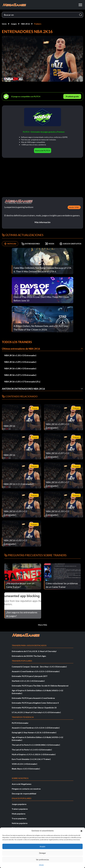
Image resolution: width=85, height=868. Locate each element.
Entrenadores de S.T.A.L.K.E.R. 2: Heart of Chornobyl (34, 651)
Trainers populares (20, 809)
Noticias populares (20, 823)
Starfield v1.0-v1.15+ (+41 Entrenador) (28, 681)
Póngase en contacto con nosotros (26, 789)
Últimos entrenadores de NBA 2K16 (21, 349)
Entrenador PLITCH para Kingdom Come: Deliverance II (35, 703)
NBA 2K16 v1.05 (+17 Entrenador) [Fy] (22, 382)
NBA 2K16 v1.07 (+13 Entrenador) (20, 375)
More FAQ (42, 625)
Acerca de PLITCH (43, 150)
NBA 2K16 (25, 24)
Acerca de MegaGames (22, 784)
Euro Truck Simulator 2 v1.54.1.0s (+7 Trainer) (31, 759)
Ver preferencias (42, 860)
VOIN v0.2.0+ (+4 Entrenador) (24, 764)
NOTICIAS (10, 244)
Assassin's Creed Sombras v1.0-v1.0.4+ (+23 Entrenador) (36, 728)
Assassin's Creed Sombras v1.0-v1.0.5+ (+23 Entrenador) (36, 671)
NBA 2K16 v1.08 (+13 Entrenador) (20, 368)
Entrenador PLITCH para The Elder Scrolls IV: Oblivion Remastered (40, 686)
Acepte (42, 846)
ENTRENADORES (31, 244)
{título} (41, 865)
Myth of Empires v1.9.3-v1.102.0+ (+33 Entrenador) (34, 754)
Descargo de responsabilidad (24, 794)
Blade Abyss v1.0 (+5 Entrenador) (26, 769)
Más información (42, 222)
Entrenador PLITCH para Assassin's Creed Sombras (33, 698)
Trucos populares (19, 818)
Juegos (14, 24)
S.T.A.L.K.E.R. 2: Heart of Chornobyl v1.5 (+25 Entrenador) (36, 712)
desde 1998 (74, 207)
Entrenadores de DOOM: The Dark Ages (29, 656)
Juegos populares (19, 804)
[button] (81, 831)
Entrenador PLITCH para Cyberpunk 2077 (30, 676)
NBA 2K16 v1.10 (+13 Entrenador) (20, 355)
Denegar (42, 853)
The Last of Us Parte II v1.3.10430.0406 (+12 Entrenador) (36, 745)
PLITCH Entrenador (20, 723)
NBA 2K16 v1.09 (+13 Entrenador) (20, 362)
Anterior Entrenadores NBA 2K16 (23, 389)
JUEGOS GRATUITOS (70, 244)
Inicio (4, 24)
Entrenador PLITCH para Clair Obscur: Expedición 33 (34, 708)
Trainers (38, 24)
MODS (50, 244)
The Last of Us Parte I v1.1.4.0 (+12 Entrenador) (32, 750)
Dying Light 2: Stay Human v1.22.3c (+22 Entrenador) (34, 732)
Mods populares (19, 814)
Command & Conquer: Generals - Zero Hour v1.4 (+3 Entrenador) (39, 667)
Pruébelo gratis (72, 96)
